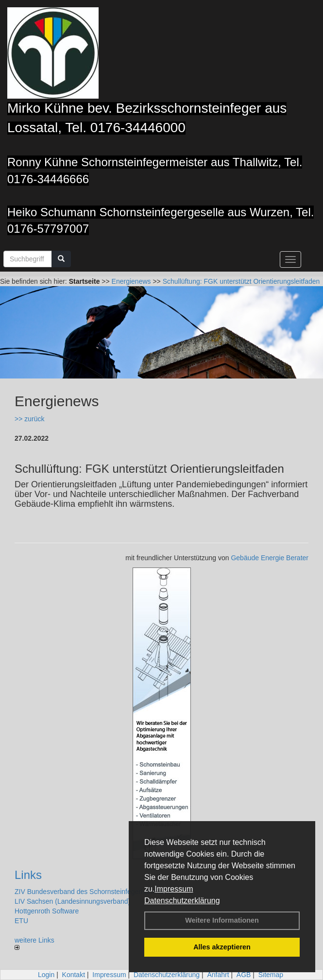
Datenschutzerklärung (182, 901)
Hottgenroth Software (47, 911)
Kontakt (74, 975)
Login (46, 975)
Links (28, 875)
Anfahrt (218, 975)
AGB (244, 975)
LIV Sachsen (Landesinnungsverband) (72, 901)
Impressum (174, 889)
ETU (21, 921)
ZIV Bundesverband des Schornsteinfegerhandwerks (94, 892)
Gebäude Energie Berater (270, 558)
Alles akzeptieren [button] (222, 947)
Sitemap (271, 975)
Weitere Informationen (222, 920)
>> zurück (29, 419)
